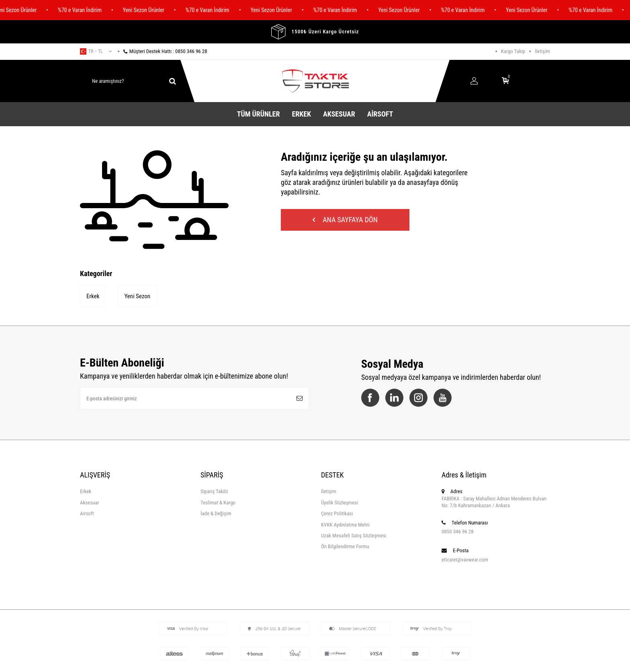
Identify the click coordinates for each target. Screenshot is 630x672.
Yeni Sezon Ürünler (146, 10)
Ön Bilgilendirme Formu (345, 546)
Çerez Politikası (337, 513)
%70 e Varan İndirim (83, 10)
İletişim (542, 51)
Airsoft (380, 114)
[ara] (173, 81)
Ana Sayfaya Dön (345, 220)
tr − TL (96, 51)
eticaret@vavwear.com (465, 560)
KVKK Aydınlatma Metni (345, 525)
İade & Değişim (216, 513)
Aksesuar (339, 114)
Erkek (301, 114)
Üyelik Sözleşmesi (340, 503)
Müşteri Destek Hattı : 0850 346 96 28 (163, 51)
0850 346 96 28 (458, 532)
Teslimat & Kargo (218, 503)
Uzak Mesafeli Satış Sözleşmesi (354, 536)
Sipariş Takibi (214, 491)
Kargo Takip (513, 51)
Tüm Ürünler (259, 114)
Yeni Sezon (137, 296)
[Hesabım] (474, 81)
